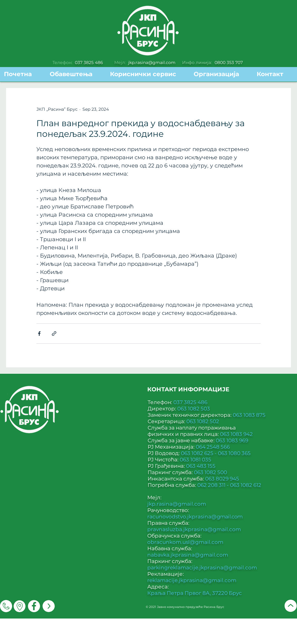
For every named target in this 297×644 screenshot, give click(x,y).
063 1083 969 (232, 440)
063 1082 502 (203, 421)
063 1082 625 (198, 453)
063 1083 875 (249, 415)
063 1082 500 (210, 472)
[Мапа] (20, 606)
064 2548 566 (213, 447)
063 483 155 (201, 466)
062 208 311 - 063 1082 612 (229, 485)
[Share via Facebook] (39, 334)
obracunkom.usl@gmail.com (185, 542)
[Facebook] (34, 606)
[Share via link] (54, 334)
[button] (147, 74)
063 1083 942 (236, 434)
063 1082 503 (194, 409)
